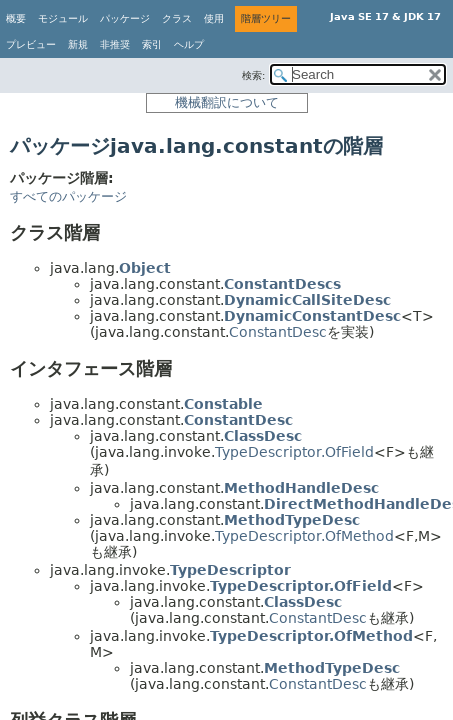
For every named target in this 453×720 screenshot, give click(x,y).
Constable (223, 404)
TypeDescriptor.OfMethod (304, 536)
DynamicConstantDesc (312, 316)
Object (145, 268)
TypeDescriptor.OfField (294, 452)
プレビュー (31, 44)
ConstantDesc (278, 332)
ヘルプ (189, 44)
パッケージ (125, 18)
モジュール (63, 18)
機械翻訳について (227, 102)
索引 (152, 44)
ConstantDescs (282, 284)
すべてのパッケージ (68, 196)
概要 (16, 18)
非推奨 (115, 44)
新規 (78, 44)
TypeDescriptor (230, 570)
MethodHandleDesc (301, 488)
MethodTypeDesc (292, 520)
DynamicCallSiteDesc (307, 300)
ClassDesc (263, 436)
